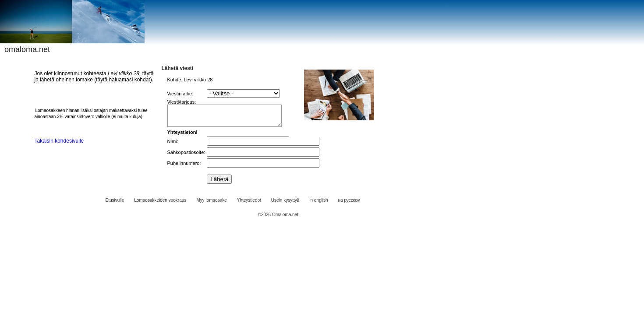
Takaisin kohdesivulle (59, 141)
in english (318, 204)
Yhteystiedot (249, 204)
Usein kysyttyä (285, 204)
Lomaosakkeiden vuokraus (160, 204)
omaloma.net (27, 49)
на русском (349, 204)
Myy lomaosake (211, 204)
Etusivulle (115, 204)
